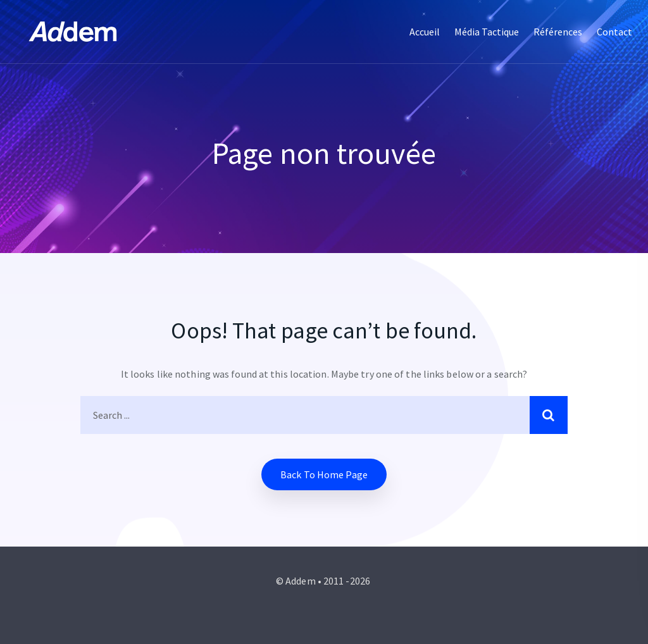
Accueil (425, 32)
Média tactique (487, 32)
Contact (614, 32)
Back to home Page (324, 474)
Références (558, 32)
